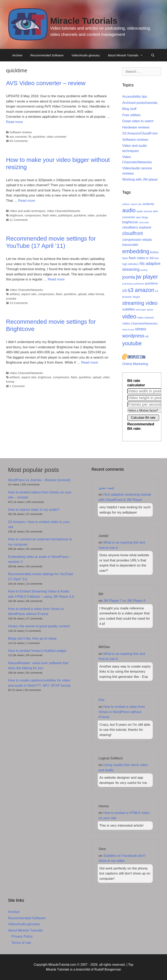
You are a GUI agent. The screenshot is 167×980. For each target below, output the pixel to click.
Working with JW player (140, 179)
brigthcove (16, 215)
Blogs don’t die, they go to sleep (32, 638)
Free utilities (131, 115)
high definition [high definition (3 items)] (130, 264)
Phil (101, 700)
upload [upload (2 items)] (150, 310)
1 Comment (17, 386)
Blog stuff (129, 109)
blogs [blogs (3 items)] (145, 217)
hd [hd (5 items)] (152, 258)
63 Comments (19, 141)
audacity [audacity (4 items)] (148, 204)
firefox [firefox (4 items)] (154, 252)
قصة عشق (106, 488)
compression (33, 215)
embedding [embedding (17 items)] (136, 251)
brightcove (45, 377)
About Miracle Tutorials (127, 55)
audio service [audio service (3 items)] (144, 211)
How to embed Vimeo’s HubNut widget (37, 651)
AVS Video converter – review (46, 83)
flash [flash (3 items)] (125, 258)
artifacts (15, 294)
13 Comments (19, 303)
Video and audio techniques (27, 211)
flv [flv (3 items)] (147, 258)
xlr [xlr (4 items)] (147, 336)
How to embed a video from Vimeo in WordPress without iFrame (122, 712)
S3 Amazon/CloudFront (140, 133)
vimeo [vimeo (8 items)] (140, 329)
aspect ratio (29, 294)
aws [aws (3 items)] (138, 217)
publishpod (65, 215)
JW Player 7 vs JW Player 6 (124, 601)
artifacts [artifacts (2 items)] (126, 204)
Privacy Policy (22, 936)
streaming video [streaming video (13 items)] (140, 303)
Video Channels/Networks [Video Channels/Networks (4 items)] (140, 323)
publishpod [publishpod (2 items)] (139, 284)
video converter (57, 137)
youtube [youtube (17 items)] (132, 343)
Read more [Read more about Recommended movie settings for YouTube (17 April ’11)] (56, 279)
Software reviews (21, 132)
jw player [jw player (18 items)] (147, 277)
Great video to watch (138, 121)
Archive (17, 55)
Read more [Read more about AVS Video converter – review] (14, 122)
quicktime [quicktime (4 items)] (151, 283)
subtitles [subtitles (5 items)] (128, 309)
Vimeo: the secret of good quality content (39, 626)
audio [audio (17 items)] (129, 210)
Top (131, 965)
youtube (101, 215)
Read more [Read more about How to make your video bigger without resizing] (26, 201)
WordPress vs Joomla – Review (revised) (39, 480)
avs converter (18, 137)
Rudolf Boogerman (108, 969)
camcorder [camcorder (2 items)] (144, 222)
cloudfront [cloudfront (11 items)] (133, 233)
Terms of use (21, 943)
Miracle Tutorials (84, 21)
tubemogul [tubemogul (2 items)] (141, 310)
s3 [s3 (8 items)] (124, 290)
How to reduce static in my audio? (34, 510)
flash (59, 294)
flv (30, 137)
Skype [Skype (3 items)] (136, 297)
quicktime (39, 137)
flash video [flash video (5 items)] (137, 258)
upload (82, 294)
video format (96, 294)
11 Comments (19, 220)
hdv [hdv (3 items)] (156, 258)
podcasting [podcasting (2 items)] (127, 284)
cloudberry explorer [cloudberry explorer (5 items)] (137, 227)
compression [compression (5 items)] (132, 240)
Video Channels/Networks (64, 211)
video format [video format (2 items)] (128, 330)
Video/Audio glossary (86, 55)
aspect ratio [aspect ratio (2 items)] (136, 204)
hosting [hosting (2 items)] (144, 270)
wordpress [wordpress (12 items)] (133, 336)
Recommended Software (47, 55)
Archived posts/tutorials (140, 103)
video (91, 215)
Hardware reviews (136, 127)
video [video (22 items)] (129, 316)
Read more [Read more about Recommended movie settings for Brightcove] (90, 362)
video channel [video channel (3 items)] (145, 318)
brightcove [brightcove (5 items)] (130, 222)
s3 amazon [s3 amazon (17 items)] (141, 290)
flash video (50, 215)
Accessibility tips (135, 97)
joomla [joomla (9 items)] (129, 277)
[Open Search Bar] (153, 55)
